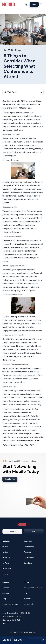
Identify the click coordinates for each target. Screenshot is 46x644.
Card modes (29, 547)
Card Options (29, 558)
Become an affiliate (10, 604)
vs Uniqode (7, 568)
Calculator (28, 563)
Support (6, 593)
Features (27, 552)
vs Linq (5, 574)
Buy (34, 4)
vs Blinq (5, 552)
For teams (6, 588)
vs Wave (6, 563)
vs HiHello (6, 558)
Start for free (10, 479)
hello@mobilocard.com (33, 588)
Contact (12, 531)
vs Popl (5, 547)
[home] (9, 4)
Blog (4, 599)
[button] (41, 4)
